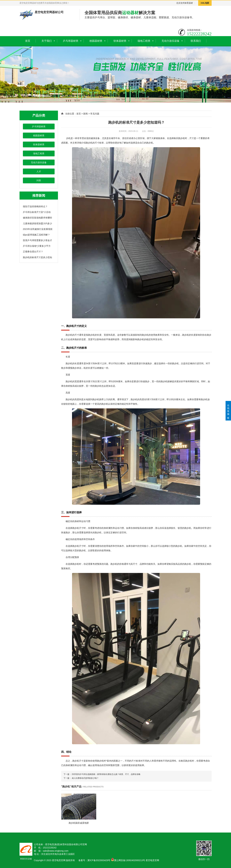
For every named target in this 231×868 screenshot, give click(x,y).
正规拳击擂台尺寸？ (33, 252)
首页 (28, 41)
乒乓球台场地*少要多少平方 (37, 246)
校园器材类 (96, 41)
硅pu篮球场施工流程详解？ (36, 235)
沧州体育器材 (187, 3)
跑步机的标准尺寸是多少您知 (37, 257)
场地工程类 (144, 41)
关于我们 (47, 41)
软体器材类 (120, 41)
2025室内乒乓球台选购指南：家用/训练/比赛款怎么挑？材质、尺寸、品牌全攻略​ (106, 774)
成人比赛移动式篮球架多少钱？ (85, 778)
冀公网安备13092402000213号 (128, 860)
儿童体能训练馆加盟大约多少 (37, 223)
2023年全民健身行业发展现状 (38, 229)
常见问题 (95, 114)
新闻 (85, 114)
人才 (39, 171)
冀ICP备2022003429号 (99, 860)
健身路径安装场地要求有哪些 (37, 218)
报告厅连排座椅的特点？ (35, 206)
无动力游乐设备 (170, 41)
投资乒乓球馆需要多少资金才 (37, 240)
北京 (178, 3)
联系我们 (196, 41)
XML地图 (205, 3)
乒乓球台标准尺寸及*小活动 (37, 212)
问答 (39, 180)
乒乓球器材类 (71, 41)
